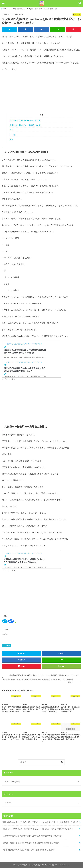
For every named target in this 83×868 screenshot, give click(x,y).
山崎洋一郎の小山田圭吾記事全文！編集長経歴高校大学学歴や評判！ (32, 843)
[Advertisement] (22, 91)
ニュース (7, 646)
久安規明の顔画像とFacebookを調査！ (26, 120)
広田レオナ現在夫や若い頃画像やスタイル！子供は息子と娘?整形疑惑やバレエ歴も (38, 829)
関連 (12, 139)
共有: (12, 130)
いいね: (13, 135)
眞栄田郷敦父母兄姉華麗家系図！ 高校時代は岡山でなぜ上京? (29, 850)
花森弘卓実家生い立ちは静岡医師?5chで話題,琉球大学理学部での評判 (32, 836)
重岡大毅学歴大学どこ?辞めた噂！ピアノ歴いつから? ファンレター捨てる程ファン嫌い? (40, 822)
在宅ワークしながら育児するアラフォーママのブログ (40, 865)
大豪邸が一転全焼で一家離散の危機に (26, 125)
